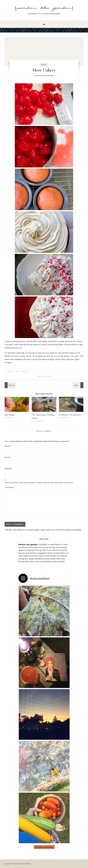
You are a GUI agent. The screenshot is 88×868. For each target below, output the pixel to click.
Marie (51, 75)
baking (10, 371)
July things (9, 415)
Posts (44, 65)
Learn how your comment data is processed (61, 530)
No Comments (44, 377)
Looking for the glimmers (70, 415)
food (17, 371)
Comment (10, 487)
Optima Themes (25, 864)
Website (8, 469)
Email (8, 457)
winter (25, 371)
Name (8, 446)
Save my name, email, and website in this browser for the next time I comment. (39, 483)
